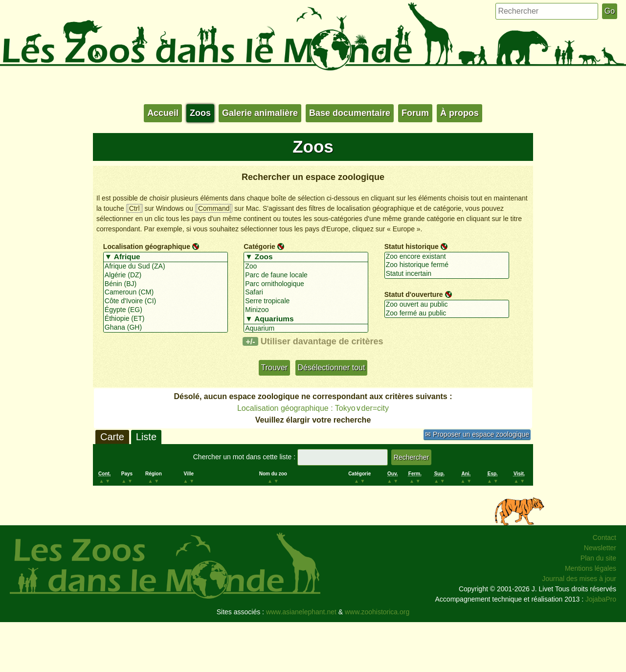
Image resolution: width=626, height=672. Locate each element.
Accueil (163, 113)
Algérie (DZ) (166, 275)
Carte (112, 437)
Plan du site (598, 558)
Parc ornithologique (306, 284)
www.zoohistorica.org (377, 612)
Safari (306, 292)
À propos (459, 113)
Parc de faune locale (306, 275)
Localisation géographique (147, 246)
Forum (415, 113)
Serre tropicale (306, 301)
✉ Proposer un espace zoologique (477, 434)
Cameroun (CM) (166, 292)
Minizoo (306, 310)
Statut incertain (447, 274)
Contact (604, 538)
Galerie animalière (260, 113)
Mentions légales (591, 568)
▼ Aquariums (306, 319)
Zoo (306, 267)
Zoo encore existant (447, 257)
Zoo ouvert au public (447, 305)
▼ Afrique (166, 257)
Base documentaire (350, 113)
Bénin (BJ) (166, 284)
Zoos (200, 113)
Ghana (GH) (166, 328)
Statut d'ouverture (414, 294)
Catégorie (259, 246)
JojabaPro (601, 599)
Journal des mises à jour (579, 579)
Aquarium (306, 329)
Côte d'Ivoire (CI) (166, 301)
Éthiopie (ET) (166, 319)
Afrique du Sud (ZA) (166, 267)
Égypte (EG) (166, 310)
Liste (146, 437)
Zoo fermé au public (447, 314)
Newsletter (600, 548)
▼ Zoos (306, 257)
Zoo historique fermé (447, 265)
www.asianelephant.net (301, 612)
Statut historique (412, 246)
